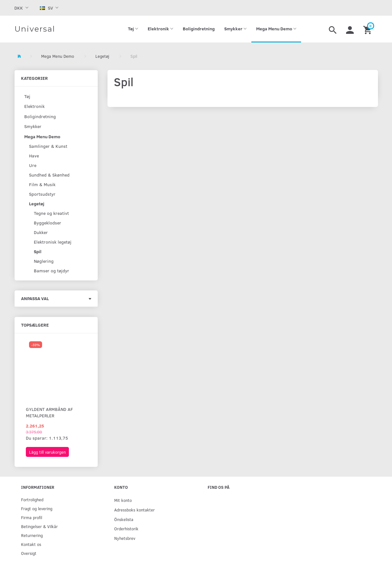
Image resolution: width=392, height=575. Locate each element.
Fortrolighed (32, 499)
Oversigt (29, 553)
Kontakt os (31, 544)
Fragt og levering (37, 508)
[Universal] (35, 29)
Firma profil (32, 517)
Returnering (32, 535)
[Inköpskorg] (368, 29)
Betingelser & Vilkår (39, 526)
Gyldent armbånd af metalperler (49, 412)
